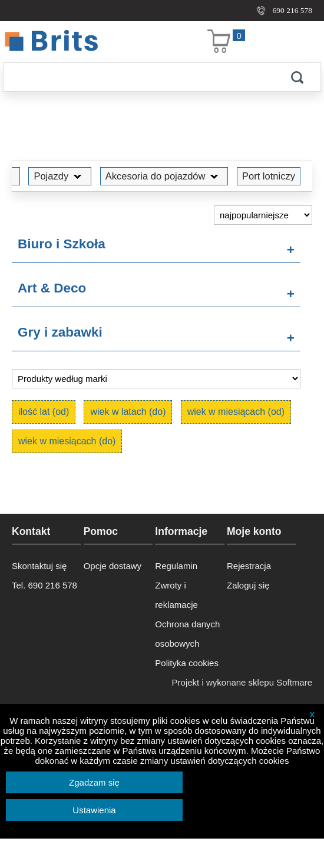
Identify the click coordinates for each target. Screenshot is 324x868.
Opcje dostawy (113, 566)
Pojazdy (60, 176)
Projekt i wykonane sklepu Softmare (242, 682)
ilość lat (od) (44, 412)
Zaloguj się (248, 585)
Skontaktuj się (39, 566)
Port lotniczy (269, 176)
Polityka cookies (187, 663)
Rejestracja (249, 566)
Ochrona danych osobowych (187, 634)
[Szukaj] (138, 77)
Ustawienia (94, 810)
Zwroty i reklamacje (176, 595)
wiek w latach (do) (128, 412)
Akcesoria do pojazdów (164, 176)
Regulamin (176, 566)
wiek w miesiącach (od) (236, 412)
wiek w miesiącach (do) (67, 441)
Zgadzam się (94, 782)
